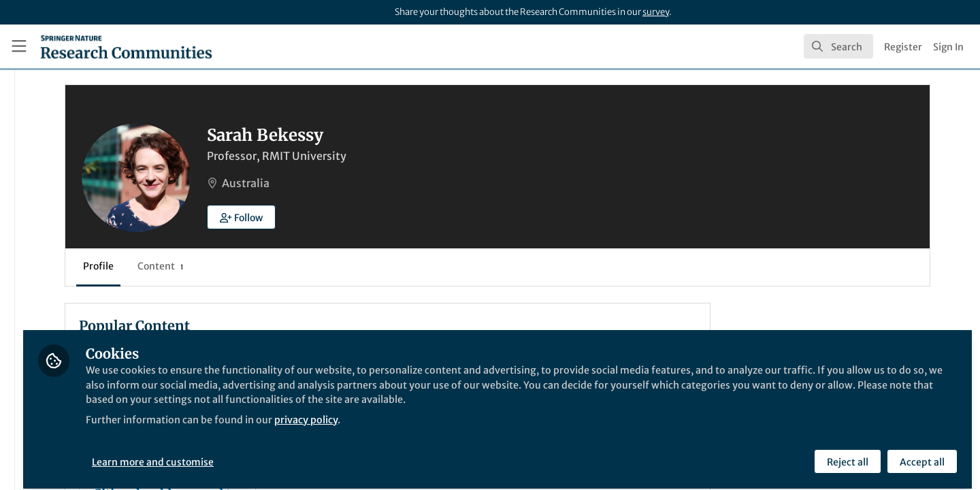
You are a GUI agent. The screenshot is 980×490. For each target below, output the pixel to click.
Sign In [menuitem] (948, 47)
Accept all (920, 454)
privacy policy (489, 427)
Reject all (846, 454)
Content (313, 266)
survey (656, 12)
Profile (251, 266)
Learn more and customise (313, 454)
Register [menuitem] (903, 47)
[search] (838, 46)
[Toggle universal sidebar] (19, 46)
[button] (394, 217)
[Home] (126, 46)
